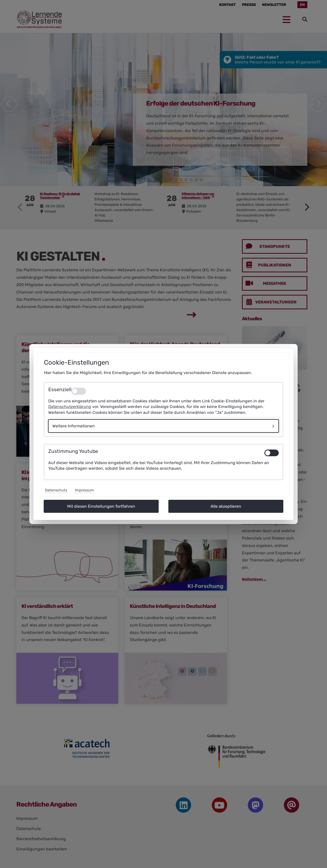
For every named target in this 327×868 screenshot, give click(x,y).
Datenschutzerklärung (70, 407)
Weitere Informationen (74, 426)
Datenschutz (56, 490)
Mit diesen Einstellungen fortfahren (101, 506)
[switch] (272, 453)
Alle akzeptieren (226, 506)
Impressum (84, 490)
